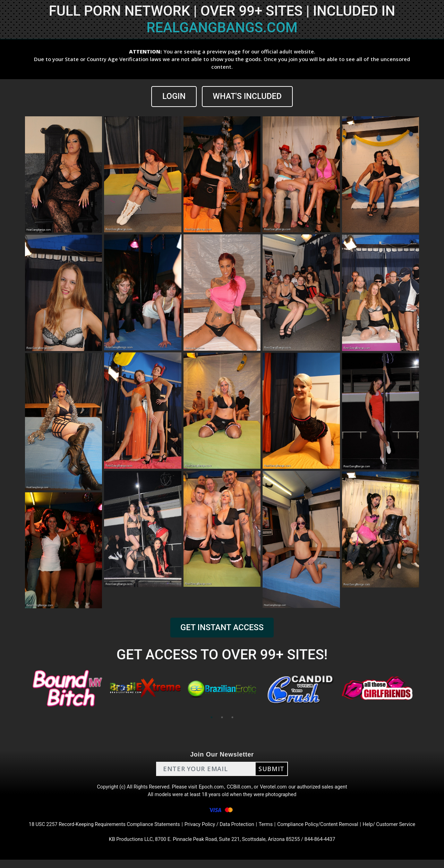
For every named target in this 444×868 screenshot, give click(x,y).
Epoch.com (211, 789)
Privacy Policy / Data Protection (220, 830)
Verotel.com (278, 789)
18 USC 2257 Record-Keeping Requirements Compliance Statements (93, 830)
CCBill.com (241, 789)
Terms (271, 830)
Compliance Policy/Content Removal (327, 830)
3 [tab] (232, 718)
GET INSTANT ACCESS (222, 628)
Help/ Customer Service (406, 830)
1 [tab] (212, 718)
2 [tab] (222, 718)
